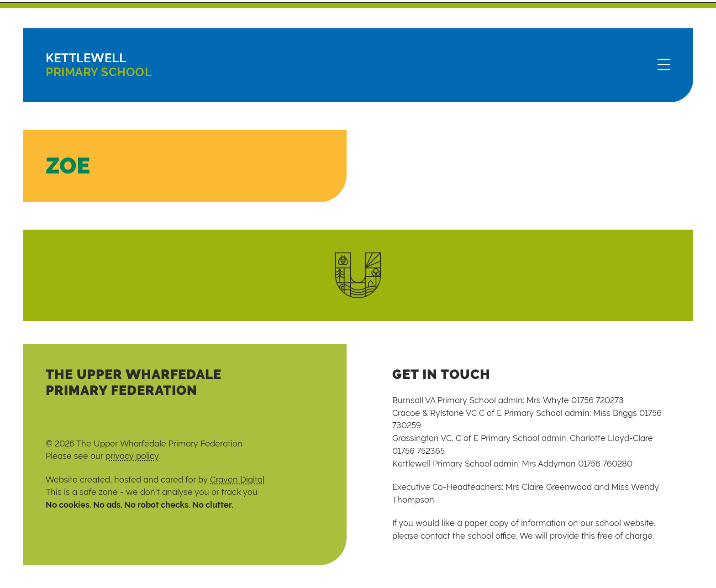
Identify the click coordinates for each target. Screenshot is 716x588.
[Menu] (664, 65)
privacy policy (132, 456)
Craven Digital (237, 480)
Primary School (99, 65)
